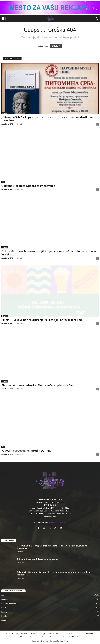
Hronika (4, 620)
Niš (3, 182)
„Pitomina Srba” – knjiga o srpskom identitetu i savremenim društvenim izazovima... (48, 119)
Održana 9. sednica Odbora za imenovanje (28, 186)
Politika (4, 616)
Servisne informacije (9, 604)
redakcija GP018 (8, 124)
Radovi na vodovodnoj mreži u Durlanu (26, 451)
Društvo (5, 247)
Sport (4, 608)
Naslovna (9, 633)
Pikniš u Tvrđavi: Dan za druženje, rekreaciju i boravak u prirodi (42, 320)
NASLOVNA (56, 46)
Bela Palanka (53, 633)
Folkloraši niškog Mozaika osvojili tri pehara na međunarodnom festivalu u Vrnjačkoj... (50, 253)
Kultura (5, 113)
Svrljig (43, 633)
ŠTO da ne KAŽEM (67, 637)
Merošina (25, 633)
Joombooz (64, 641)
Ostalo (63, 633)
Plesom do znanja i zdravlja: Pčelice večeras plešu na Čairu (38, 385)
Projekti (80, 637)
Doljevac (34, 633)
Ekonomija (90, 633)
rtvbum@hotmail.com (57, 522)
